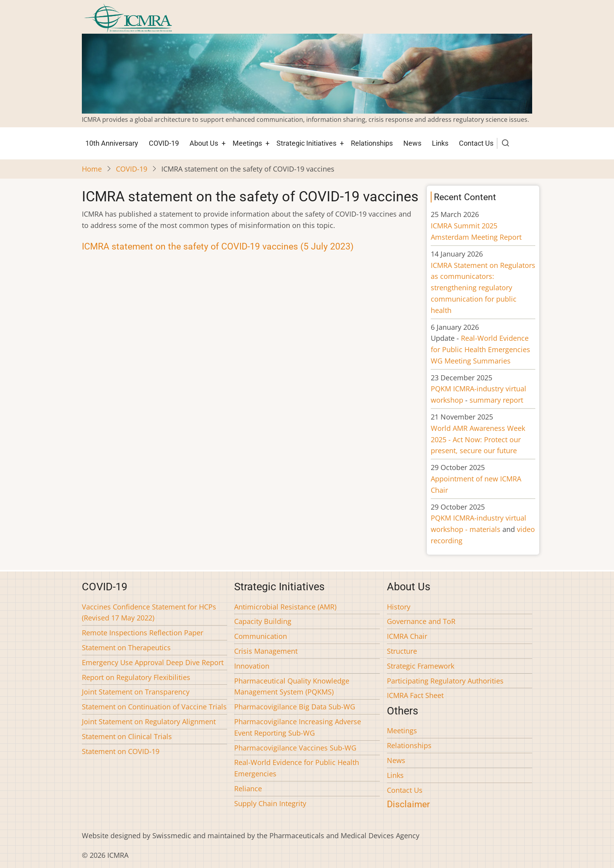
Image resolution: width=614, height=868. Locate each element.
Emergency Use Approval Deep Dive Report (153, 662)
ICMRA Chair (407, 636)
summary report (496, 400)
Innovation (252, 666)
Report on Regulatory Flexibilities (136, 677)
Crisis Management (266, 651)
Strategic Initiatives (306, 143)
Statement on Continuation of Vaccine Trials (154, 707)
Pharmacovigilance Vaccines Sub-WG (295, 748)
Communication (261, 636)
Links (440, 143)
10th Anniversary (112, 143)
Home (92, 169)
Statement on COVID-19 (121, 751)
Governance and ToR (421, 621)
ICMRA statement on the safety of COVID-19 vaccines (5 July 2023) (218, 246)
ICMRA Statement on (483, 288)
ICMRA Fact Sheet (415, 695)
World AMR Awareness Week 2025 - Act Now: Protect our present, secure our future (478, 439)
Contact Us (476, 143)
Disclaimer (408, 804)
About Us (204, 143)
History (399, 607)
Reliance (248, 788)
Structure (402, 651)
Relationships (372, 143)
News (412, 143)
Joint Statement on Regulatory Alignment (149, 722)
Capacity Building (263, 621)
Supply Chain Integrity (270, 803)
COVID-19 (164, 143)
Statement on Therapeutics (126, 647)
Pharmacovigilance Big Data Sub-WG (295, 707)
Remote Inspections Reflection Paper (143, 633)
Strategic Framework (421, 666)
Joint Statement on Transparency (136, 692)
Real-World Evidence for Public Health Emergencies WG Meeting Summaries (480, 349)
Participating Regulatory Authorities (445, 681)
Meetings (247, 143)
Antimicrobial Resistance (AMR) (285, 607)
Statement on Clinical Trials (127, 736)
